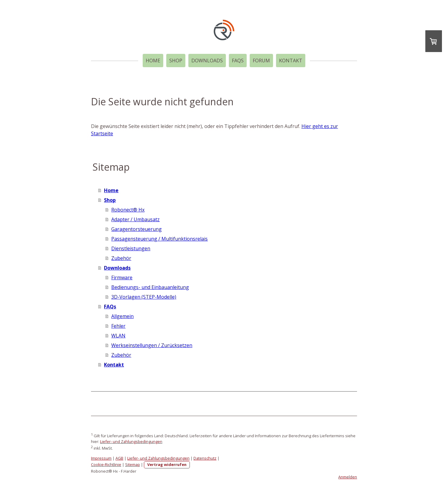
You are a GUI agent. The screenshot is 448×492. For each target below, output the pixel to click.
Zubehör (121, 258)
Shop (176, 61)
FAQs (238, 61)
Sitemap (133, 464)
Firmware (122, 277)
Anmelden (348, 477)
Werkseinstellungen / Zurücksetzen (152, 345)
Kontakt (291, 61)
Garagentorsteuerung (136, 229)
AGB (119, 458)
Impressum (101, 458)
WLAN (118, 336)
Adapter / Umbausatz (135, 219)
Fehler (118, 326)
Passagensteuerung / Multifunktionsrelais (159, 239)
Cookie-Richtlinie (106, 464)
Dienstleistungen (131, 248)
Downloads (207, 61)
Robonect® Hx (128, 210)
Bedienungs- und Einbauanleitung (150, 287)
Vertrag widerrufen (167, 464)
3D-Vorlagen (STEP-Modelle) (144, 297)
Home (153, 61)
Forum (261, 61)
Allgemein (122, 316)
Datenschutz (205, 458)
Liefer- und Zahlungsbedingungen (131, 441)
